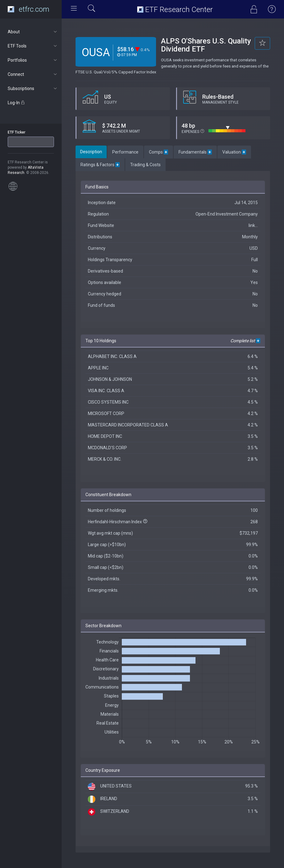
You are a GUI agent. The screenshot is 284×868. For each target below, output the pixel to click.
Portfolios (33, 60)
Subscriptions (33, 88)
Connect (33, 74)
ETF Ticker (16, 132)
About (33, 32)
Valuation (234, 152)
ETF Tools (33, 46)
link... (253, 225)
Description (91, 152)
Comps (158, 152)
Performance (125, 152)
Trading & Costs (145, 165)
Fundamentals (195, 152)
